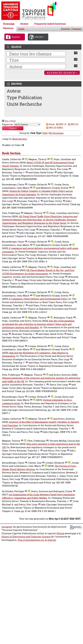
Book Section (20, 139)
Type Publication (25, 97)
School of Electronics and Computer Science (26, 537)
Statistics (8, 28)
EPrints (60, 533)
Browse (24, 24)
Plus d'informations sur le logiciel (37, 540)
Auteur (14, 91)
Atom (50, 124)
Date (45, 133)
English (65, 29)
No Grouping (56, 133)
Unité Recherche (24, 104)
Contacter (7, 527)
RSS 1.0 (61, 124)
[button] (13, 128)
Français (76, 29)
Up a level (9, 121)
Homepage (9, 24)
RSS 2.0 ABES (54, 128)
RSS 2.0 (72, 124)
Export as (7, 124)
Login (21, 29)
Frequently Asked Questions (50, 24)
